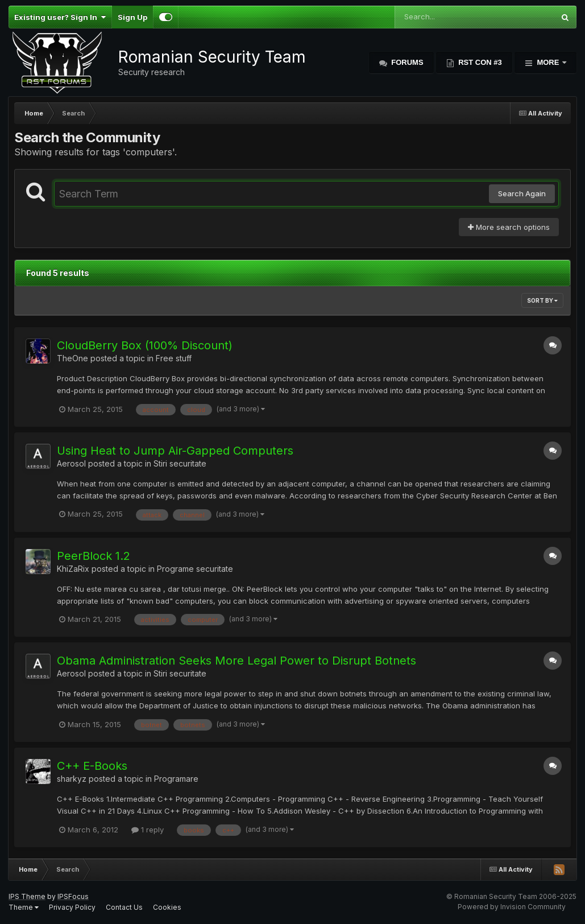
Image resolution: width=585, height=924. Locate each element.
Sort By (542, 300)
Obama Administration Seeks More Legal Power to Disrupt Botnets (237, 661)
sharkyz (72, 779)
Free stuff (174, 358)
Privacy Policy (72, 907)
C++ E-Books (92, 766)
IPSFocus (73, 896)
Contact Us (124, 907)
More (548, 62)
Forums (406, 62)
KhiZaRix (73, 569)
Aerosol (71, 463)
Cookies (167, 907)
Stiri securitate (180, 463)
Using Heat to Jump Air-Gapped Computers (175, 451)
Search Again (522, 193)
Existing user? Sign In (60, 17)
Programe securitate (195, 569)
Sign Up (132, 17)
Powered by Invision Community (512, 907)
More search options (509, 227)
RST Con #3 (479, 62)
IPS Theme (27, 896)
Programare (176, 779)
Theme (24, 907)
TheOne (72, 358)
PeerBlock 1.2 (94, 556)
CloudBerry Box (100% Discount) (145, 345)
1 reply (148, 830)
